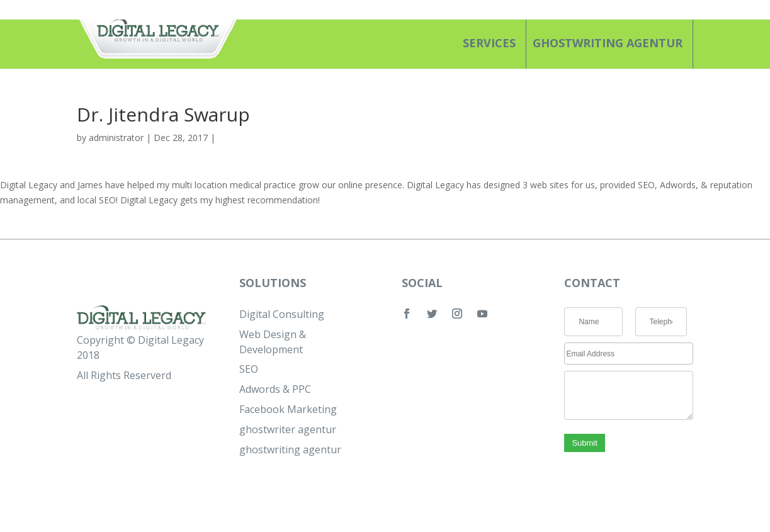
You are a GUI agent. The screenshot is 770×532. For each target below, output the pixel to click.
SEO (249, 369)
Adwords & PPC (275, 389)
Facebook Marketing (288, 409)
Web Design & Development (273, 342)
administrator (116, 138)
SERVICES (489, 43)
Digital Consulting (282, 314)
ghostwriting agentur (608, 43)
